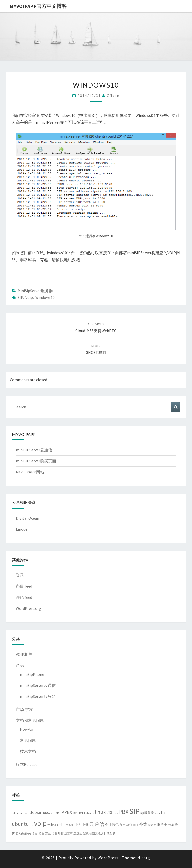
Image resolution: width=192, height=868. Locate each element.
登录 (20, 575)
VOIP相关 (24, 654)
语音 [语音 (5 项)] (35, 833)
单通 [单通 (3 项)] (129, 825)
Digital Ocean (28, 518)
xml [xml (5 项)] (60, 825)
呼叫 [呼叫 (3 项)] (135, 825)
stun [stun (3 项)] (157, 813)
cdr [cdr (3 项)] (27, 813)
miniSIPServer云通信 (34, 450)
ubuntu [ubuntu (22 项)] (20, 824)
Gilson (113, 96)
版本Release (27, 764)
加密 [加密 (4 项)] (123, 825)
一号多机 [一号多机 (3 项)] (68, 825)
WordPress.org (29, 608)
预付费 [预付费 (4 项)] (111, 833)
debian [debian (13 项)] (36, 812)
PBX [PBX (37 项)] (124, 812)
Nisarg (144, 858)
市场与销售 (26, 709)
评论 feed (24, 597)
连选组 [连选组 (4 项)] (78, 833)
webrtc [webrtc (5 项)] (52, 825)
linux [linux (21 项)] (100, 812)
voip (29, 297)
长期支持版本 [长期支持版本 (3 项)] (98, 834)
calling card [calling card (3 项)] (18, 813)
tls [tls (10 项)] (163, 812)
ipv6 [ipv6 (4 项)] (75, 813)
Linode (22, 529)
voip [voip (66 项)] (40, 824)
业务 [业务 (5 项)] (78, 825)
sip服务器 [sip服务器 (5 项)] (147, 813)
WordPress (108, 858)
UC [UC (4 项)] (32, 825)
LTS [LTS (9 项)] (109, 812)
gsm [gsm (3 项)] (52, 813)
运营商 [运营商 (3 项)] (69, 834)
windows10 (45, 297)
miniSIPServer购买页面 (36, 461)
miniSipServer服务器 (35, 291)
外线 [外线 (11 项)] (143, 824)
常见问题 (28, 740)
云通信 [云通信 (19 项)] (97, 824)
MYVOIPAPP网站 (30, 472)
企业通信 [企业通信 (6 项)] (112, 825)
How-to (27, 729)
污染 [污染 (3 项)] (171, 825)
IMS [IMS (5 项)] (57, 813)
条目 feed (24, 586)
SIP (20, 297)
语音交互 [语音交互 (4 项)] (45, 833)
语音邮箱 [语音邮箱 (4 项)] (58, 833)
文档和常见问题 (30, 720)
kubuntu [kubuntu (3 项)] (89, 813)
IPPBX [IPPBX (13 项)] (66, 812)
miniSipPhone (32, 674)
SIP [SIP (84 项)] (135, 811)
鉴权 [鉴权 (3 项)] (86, 834)
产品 (20, 665)
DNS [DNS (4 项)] (46, 813)
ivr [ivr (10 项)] (81, 812)
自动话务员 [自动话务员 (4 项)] (23, 833)
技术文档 (28, 751)
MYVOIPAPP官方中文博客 (38, 6)
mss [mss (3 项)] (115, 813)
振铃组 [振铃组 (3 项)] (152, 825)
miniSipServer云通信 (38, 685)
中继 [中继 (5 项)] (85, 825)
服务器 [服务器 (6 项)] (162, 825)
